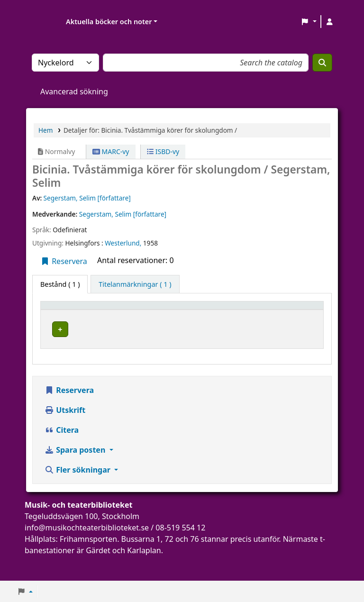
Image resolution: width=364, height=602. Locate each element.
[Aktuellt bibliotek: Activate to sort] (133, 315)
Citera (62, 455)
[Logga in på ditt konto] (329, 22)
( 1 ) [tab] (60, 284)
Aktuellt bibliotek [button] (121, 314)
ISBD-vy (163, 151)
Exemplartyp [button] (66, 319)
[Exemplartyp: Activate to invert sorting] (72, 315)
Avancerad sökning (74, 91)
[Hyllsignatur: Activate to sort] (252, 315)
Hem (45, 130)
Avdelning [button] (186, 319)
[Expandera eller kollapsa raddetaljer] (304, 351)
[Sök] (322, 63)
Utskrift (65, 435)
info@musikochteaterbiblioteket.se (87, 552)
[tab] (135, 284)
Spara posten (76, 474)
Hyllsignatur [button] (244, 319)
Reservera (64, 261)
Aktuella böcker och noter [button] (109, 22)
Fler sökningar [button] (78, 494)
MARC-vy (111, 151)
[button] (309, 22)
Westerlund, (124, 243)
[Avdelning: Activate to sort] (192, 315)
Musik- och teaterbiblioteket (133, 341)
